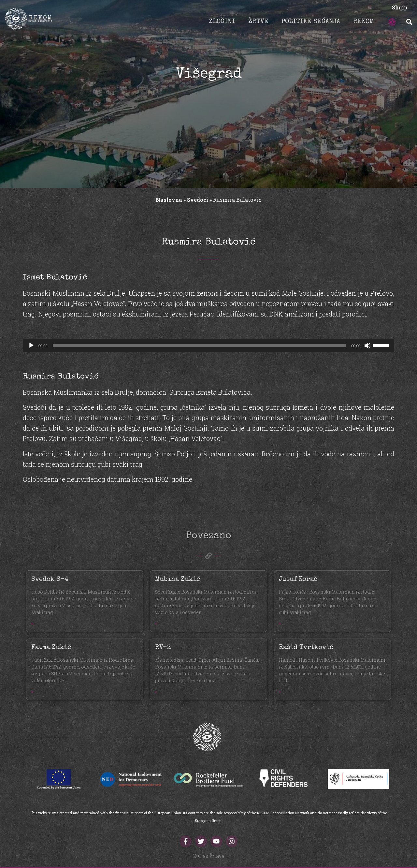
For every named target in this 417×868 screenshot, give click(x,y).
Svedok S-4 (50, 580)
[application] (208, 346)
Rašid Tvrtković (306, 648)
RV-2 (163, 648)
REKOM (364, 22)
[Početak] (31, 346)
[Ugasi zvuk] (367, 346)
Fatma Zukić (51, 648)
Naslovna (169, 200)
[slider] (200, 346)
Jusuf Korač (298, 580)
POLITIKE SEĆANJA (311, 22)
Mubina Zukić (178, 580)
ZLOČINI (222, 22)
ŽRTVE (258, 22)
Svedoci (198, 200)
